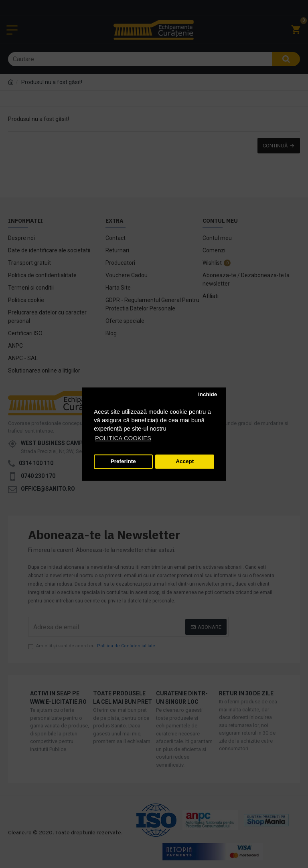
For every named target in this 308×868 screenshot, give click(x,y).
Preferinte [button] (123, 462)
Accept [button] (185, 462)
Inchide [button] (208, 395)
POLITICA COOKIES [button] (123, 438)
